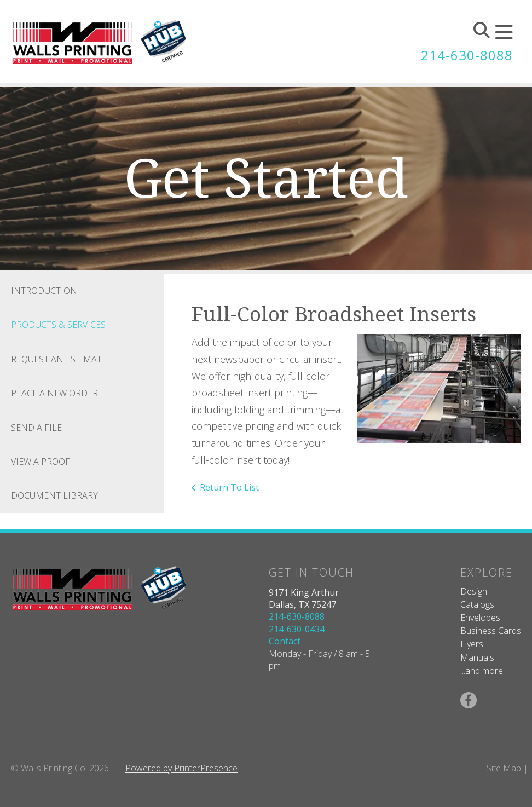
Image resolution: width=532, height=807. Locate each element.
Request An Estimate (59, 359)
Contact (285, 641)
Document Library (54, 495)
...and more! (482, 671)
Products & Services (58, 325)
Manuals (477, 658)
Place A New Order (54, 393)
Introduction (44, 291)
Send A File (36, 428)
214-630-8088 (467, 55)
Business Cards (491, 631)
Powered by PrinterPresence (181, 768)
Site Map (504, 768)
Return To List (229, 487)
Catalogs (477, 604)
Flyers (472, 644)
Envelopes (480, 618)
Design (474, 591)
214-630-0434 (297, 629)
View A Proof (41, 462)
